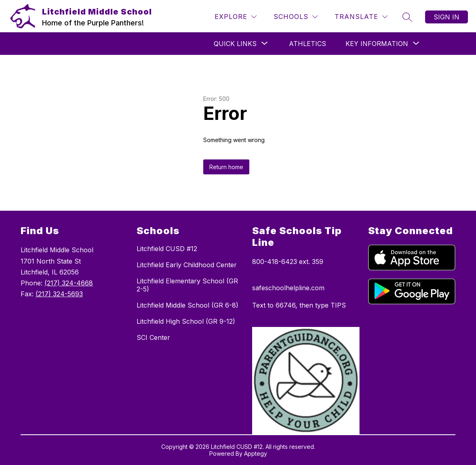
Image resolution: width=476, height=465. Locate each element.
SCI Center (153, 337)
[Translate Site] (361, 17)
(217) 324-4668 (69, 283)
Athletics (308, 44)
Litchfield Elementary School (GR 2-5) (187, 285)
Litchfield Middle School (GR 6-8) (187, 305)
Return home (226, 167)
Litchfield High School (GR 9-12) (186, 321)
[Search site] (407, 17)
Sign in (447, 17)
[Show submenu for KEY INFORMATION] (377, 44)
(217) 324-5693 (59, 294)
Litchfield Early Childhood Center (187, 265)
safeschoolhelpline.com (288, 288)
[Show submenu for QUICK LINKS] (235, 44)
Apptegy (256, 453)
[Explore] (236, 17)
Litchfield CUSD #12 (167, 249)
